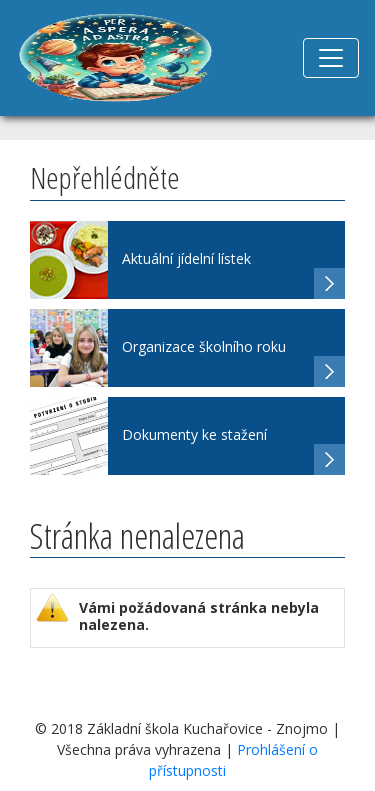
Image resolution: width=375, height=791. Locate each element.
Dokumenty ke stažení (194, 434)
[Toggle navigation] (331, 58)
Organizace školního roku (204, 346)
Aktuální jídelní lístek (186, 258)
